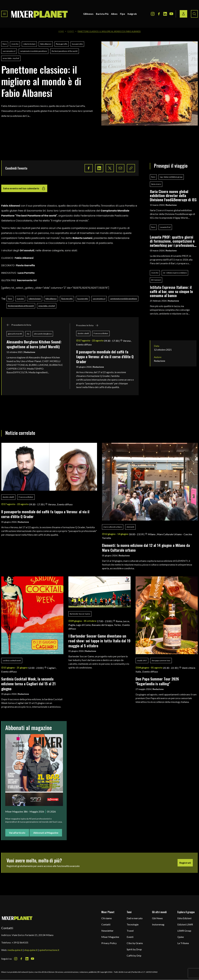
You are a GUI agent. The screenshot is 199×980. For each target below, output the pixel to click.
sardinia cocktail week (12, 660)
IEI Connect (156, 280)
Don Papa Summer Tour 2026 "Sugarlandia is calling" (158, 681)
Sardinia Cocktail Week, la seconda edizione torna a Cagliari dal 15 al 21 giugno (28, 684)
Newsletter (107, 931)
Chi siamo (107, 918)
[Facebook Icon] (159, 14)
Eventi (71, 31)
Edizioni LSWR (185, 924)
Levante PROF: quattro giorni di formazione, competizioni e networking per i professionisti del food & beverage (173, 241)
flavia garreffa (62, 44)
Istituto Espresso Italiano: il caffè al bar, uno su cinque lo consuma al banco (171, 291)
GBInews (88, 14)
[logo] (39, 14)
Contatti (106, 924)
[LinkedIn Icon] (165, 14)
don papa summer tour (161, 660)
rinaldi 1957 (142, 660)
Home (61, 31)
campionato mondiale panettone (34, 51)
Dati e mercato (135, 918)
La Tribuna (183, 943)
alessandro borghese (43, 334)
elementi (130, 527)
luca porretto (77, 44)
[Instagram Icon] (153, 14)
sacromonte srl (9, 51)
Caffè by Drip (134, 956)
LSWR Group (184, 931)
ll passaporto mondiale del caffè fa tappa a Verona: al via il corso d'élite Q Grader (105, 357)
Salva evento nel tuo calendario (24, 188)
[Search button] (194, 14)
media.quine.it (15, 950)
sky (28, 334)
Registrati (185, 863)
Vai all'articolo (17, 833)
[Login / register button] (183, 14)
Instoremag (158, 924)
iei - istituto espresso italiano (175, 273)
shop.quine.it (31, 950)
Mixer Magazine (110, 937)
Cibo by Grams (135, 943)
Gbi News (157, 918)
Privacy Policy (109, 943)
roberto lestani (29, 44)
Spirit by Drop (134, 949)
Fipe (123, 14)
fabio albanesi (46, 44)
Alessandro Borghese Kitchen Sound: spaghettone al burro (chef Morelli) (34, 344)
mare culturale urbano (113, 527)
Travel (130, 931)
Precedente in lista (19, 325)
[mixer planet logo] (17, 918)
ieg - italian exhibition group (171, 177)
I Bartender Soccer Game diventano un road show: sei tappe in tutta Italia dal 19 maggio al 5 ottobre (99, 641)
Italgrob (132, 14)
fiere (5, 44)
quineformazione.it (49, 950)
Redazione (30, 352)
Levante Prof (165, 227)
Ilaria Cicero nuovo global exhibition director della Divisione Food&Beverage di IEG (173, 195)
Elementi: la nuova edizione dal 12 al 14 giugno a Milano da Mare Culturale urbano (146, 548)
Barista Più (102, 14)
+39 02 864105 (20, 942)
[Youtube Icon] (171, 14)
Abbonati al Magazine (46, 833)
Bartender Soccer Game (80, 614)
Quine (181, 937)
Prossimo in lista (87, 325)
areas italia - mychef (11, 58)
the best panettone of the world (65, 51)
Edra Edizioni (184, 918)
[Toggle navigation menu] (4, 14)
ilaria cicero (156, 184)
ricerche (15, 44)
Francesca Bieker (101, 333)
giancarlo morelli (15, 334)
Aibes (114, 14)
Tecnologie (133, 924)
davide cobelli (83, 333)
